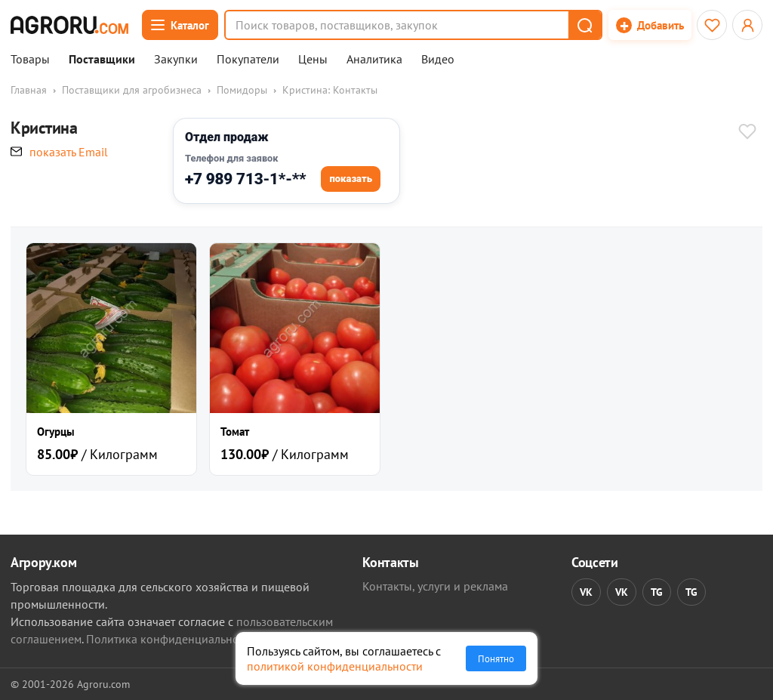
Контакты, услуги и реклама (435, 586)
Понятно (496, 658)
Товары (30, 60)
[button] (584, 25)
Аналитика (374, 60)
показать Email (69, 152)
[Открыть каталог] (180, 25)
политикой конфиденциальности (335, 666)
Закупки (176, 60)
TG (657, 592)
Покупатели (248, 60)
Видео (438, 60)
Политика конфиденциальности (171, 639)
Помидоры (242, 90)
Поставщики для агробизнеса (132, 90)
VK (586, 592)
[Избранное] (712, 25)
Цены (313, 60)
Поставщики (102, 60)
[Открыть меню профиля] (747, 25)
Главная (29, 90)
